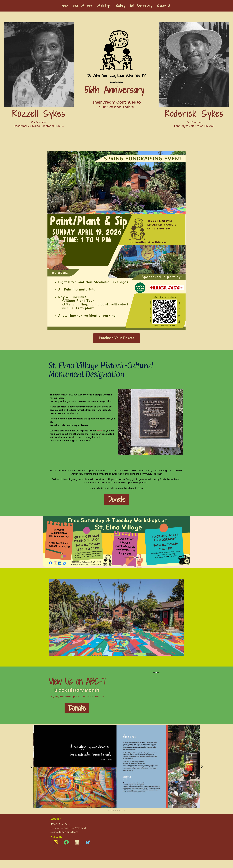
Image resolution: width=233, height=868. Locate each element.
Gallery (121, 6)
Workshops (104, 6)
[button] (31, 767)
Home (65, 6)
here (99, 431)
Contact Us (164, 6)
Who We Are (82, 6)
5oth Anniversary (141, 6)
